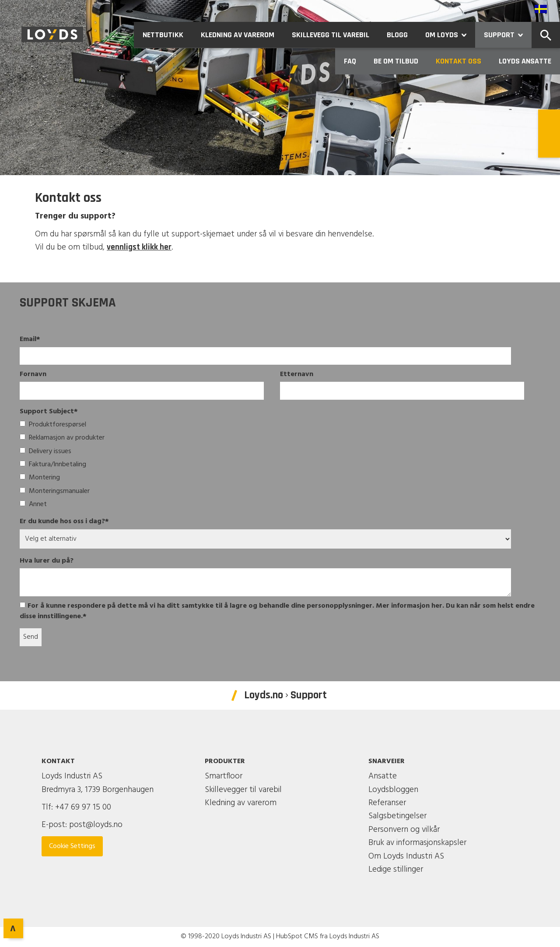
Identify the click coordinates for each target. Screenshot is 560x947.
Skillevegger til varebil (243, 790)
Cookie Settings (72, 846)
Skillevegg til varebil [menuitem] (331, 35)
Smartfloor (224, 776)
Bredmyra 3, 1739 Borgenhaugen (98, 790)
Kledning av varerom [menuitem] (238, 35)
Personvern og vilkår (404, 830)
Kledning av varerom (241, 803)
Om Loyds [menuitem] (450, 35)
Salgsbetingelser (397, 816)
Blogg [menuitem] (397, 35)
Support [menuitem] (508, 35)
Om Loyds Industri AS (406, 856)
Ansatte (383, 776)
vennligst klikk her (139, 247)
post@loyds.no (96, 825)
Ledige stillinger (396, 870)
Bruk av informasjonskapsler (417, 843)
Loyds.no (264, 695)
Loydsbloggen (393, 790)
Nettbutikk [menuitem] (163, 35)
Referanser (387, 803)
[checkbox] (269, 465)
